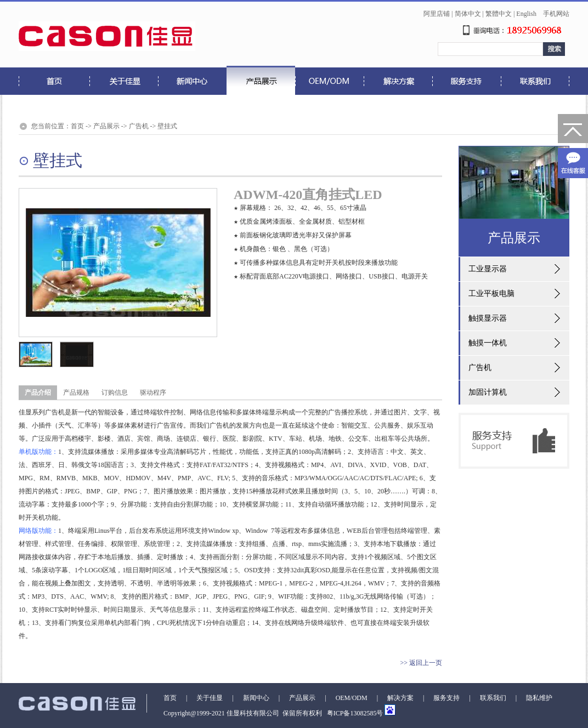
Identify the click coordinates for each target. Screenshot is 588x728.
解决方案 (400, 698)
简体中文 (468, 14)
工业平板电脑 (491, 294)
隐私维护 (539, 698)
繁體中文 (499, 14)
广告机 (139, 126)
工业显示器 (488, 269)
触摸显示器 (488, 318)
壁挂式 (167, 126)
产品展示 (106, 126)
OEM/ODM (352, 698)
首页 (77, 126)
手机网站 (556, 14)
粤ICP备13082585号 (354, 713)
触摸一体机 (488, 343)
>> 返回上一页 (421, 663)
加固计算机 (488, 392)
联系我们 (493, 698)
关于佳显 (210, 698)
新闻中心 (256, 698)
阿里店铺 (437, 14)
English (526, 14)
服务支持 (446, 698)
